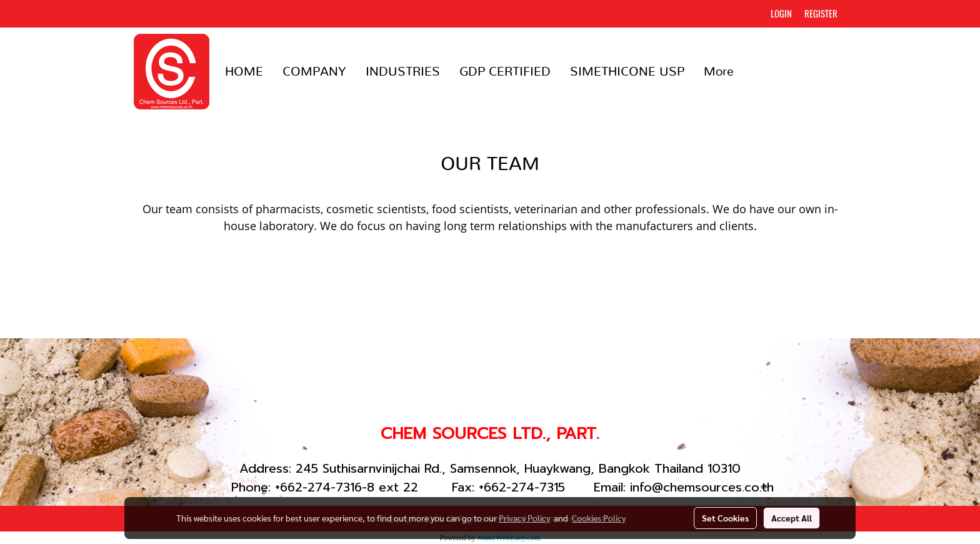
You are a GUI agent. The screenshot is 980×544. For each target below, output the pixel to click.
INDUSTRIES (403, 72)
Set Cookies (725, 518)
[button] (754, 72)
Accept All (792, 518)
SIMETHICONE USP (627, 72)
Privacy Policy (524, 518)
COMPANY (314, 72)
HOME (244, 72)
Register (821, 14)
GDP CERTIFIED (505, 72)
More (719, 72)
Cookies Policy (599, 518)
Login (781, 14)
